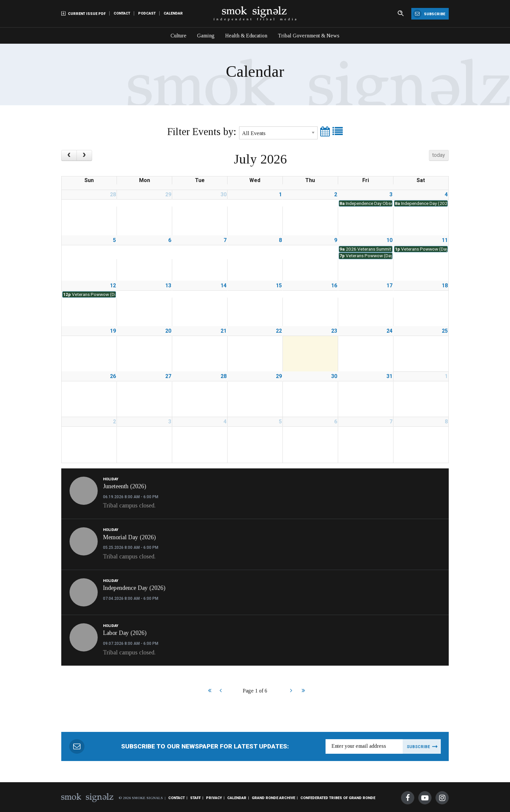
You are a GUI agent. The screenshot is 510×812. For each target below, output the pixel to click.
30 (224, 194)
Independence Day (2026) (134, 588)
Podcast (147, 13)
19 (113, 331)
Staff (195, 798)
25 (445, 331)
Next (291, 691)
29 (168, 194)
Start (209, 691)
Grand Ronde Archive (273, 798)
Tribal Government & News (309, 36)
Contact (122, 13)
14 (224, 286)
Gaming (206, 36)
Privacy (214, 798)
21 (224, 331)
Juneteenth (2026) (125, 486)
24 (389, 331)
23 (334, 331)
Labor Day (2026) (125, 633)
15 (279, 286)
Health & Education (246, 36)
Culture (178, 36)
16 (334, 286)
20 (168, 331)
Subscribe (429, 14)
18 (445, 286)
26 (113, 376)
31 (389, 376)
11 (445, 240)
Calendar (173, 13)
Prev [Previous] (220, 691)
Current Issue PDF (83, 13)
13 (168, 286)
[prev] (69, 156)
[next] (84, 156)
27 (168, 376)
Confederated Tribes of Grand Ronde (338, 798)
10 (389, 240)
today (439, 155)
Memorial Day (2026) (129, 537)
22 (279, 331)
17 (389, 286)
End (303, 691)
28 (113, 194)
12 (113, 286)
